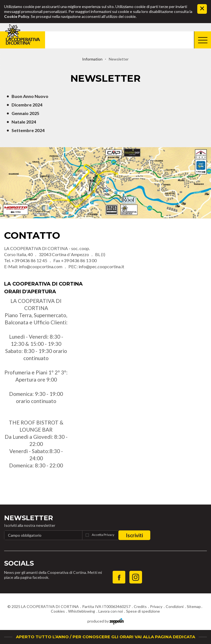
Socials (19, 563)
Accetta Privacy (103, 535)
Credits (140, 606)
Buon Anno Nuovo (30, 96)
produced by (105, 621)
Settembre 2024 (28, 130)
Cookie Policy (17, 16)
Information (92, 59)
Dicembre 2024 (27, 105)
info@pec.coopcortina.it (101, 266)
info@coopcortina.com (41, 266)
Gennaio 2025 (25, 113)
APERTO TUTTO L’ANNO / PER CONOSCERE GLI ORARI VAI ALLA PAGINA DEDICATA (105, 637)
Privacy (156, 606)
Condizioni (175, 606)
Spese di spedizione (143, 611)
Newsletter (29, 518)
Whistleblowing (82, 611)
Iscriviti (134, 535)
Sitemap (194, 606)
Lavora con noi (111, 611)
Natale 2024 (24, 122)
